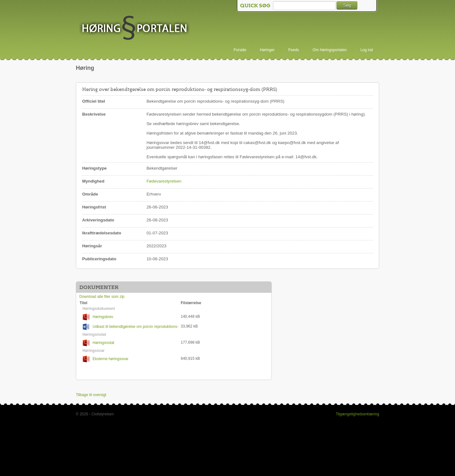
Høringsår (92, 246)
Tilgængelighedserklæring (357, 414)
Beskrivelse (94, 114)
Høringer (267, 50)
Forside (240, 50)
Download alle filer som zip (102, 297)
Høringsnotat (99, 343)
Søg (347, 5)
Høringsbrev (98, 317)
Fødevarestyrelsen (164, 181)
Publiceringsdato (99, 259)
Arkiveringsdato (98, 220)
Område (90, 194)
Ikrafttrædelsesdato (102, 233)
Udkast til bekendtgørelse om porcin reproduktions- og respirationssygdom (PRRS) (129, 327)
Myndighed (93, 181)
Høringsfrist (94, 207)
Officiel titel (94, 101)
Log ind (367, 50)
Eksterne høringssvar (106, 359)
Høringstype (94, 168)
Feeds (294, 50)
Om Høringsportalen (330, 50)
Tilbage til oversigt (91, 395)
